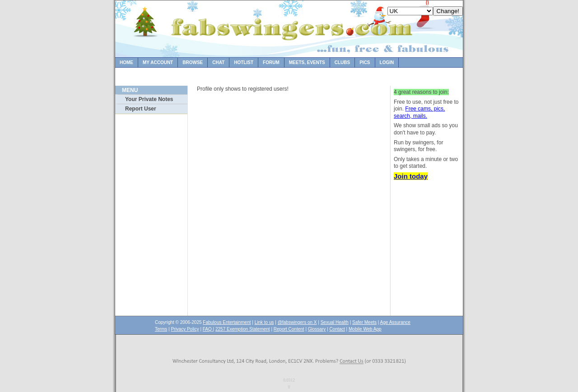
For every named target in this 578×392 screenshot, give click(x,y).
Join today (411, 176)
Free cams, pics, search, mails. (419, 112)
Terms (161, 329)
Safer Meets (364, 322)
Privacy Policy (185, 329)
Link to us (264, 322)
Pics (365, 62)
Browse (193, 62)
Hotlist (244, 62)
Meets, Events (307, 62)
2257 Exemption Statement (243, 329)
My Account (158, 62)
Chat (218, 62)
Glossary (317, 329)
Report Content (289, 329)
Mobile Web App (365, 329)
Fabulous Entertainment (227, 322)
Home (126, 62)
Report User (141, 109)
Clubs (342, 62)
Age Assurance (395, 322)
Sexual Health (335, 322)
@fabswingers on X (297, 322)
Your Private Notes (149, 99)
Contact (337, 329)
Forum (271, 62)
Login (387, 62)
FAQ (208, 329)
